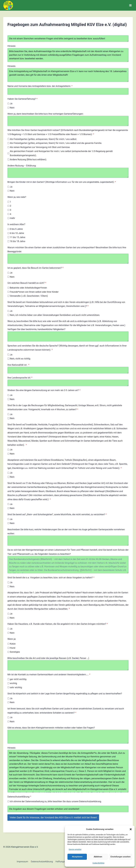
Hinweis (11, 46)
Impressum (22, 861)
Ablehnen (98, 857)
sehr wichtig (16, 687)
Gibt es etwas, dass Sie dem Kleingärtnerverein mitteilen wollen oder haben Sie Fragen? (51, 728)
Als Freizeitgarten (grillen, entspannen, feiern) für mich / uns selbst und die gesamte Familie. (56, 143)
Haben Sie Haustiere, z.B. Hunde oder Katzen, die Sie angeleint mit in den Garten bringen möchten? (58, 624)
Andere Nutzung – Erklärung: (22, 166)
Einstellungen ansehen (121, 857)
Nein (12, 108)
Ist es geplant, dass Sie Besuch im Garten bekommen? (35, 268)
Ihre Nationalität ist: (18, 365)
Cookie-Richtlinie (98, 863)
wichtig (13, 683)
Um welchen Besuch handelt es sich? (27, 283)
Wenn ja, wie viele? (17, 197)
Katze (13, 644)
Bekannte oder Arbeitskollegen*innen (28, 288)
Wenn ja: (12, 639)
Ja (11, 103)
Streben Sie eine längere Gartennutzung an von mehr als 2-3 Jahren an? (44, 390)
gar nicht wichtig (18, 679)
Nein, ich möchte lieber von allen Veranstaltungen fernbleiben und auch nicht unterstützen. (55, 315)
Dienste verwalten (75, 849)
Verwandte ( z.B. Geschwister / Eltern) (29, 296)
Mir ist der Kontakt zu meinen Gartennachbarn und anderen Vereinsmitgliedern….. (49, 674)
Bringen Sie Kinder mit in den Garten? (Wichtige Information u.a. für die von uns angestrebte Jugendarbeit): (62, 182)
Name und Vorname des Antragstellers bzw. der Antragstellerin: (40, 86)
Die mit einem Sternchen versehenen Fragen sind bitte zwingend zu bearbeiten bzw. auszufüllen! (68, 39)
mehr (12, 218)
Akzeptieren (77, 857)
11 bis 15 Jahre (18, 237)
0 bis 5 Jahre (16, 229)
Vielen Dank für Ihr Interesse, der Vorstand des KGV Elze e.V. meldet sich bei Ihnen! (53, 817)
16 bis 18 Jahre (18, 241)
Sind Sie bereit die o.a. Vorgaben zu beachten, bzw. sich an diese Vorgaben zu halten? (51, 578)
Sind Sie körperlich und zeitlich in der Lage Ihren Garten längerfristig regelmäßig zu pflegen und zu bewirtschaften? (65, 694)
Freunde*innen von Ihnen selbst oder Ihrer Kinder (34, 292)
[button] (131, 829)
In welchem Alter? (16, 224)
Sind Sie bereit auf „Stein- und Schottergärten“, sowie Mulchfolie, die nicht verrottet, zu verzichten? (57, 514)
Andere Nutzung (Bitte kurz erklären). (28, 159)
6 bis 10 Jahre (17, 233)
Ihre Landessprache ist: (20, 378)
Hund (12, 648)
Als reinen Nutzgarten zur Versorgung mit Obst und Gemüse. (40, 147)
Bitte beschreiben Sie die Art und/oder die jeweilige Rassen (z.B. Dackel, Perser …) (48, 658)
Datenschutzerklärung (19, 797)
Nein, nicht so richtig (20, 359)
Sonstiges (15, 652)
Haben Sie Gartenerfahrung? (22, 99)
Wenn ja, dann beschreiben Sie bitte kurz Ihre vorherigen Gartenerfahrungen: (45, 114)
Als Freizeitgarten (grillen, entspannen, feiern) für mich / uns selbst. (43, 139)
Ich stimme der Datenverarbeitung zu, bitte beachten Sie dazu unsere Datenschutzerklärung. (56, 801)
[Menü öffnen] (130, 5)
